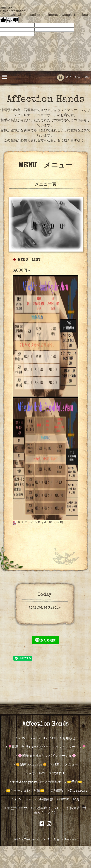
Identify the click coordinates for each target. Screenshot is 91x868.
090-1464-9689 (73, 78)
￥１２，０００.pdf (33, 523)
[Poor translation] (13, 20)
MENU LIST (29, 260)
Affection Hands (46, 100)
